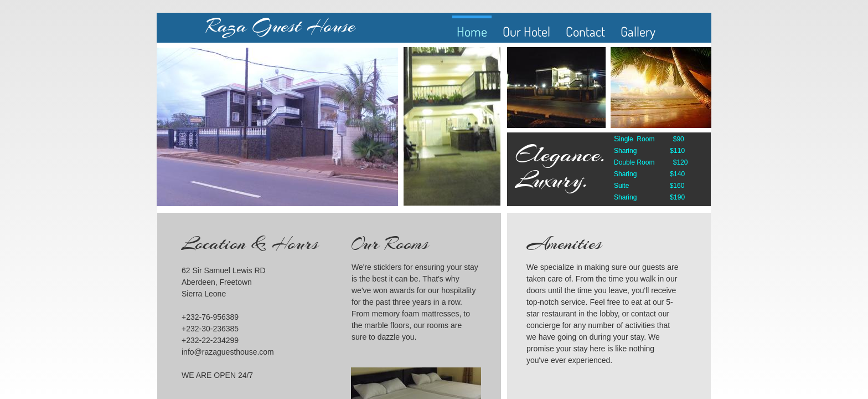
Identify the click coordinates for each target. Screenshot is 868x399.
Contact (585, 31)
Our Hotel (526, 31)
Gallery (638, 31)
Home (472, 31)
